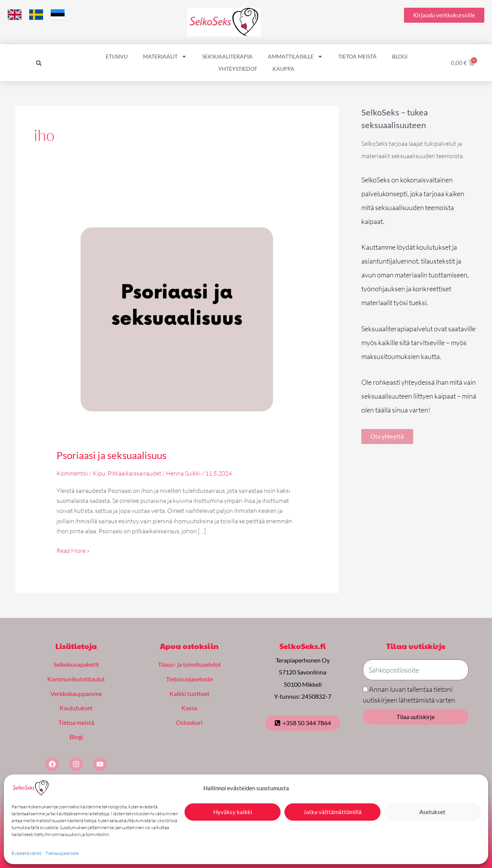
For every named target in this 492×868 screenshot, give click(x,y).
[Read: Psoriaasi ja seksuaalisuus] (177, 319)
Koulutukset (76, 708)
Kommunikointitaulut (76, 679)
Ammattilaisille (295, 57)
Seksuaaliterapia (227, 56)
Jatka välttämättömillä (332, 812)
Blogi (400, 56)
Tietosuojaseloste (62, 853)
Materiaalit (165, 57)
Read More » (73, 550)
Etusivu (117, 56)
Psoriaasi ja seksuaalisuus (111, 455)
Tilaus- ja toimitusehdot (189, 664)
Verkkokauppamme (76, 694)
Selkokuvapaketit (76, 664)
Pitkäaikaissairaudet (135, 473)
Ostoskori (189, 722)
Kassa (189, 708)
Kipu (99, 473)
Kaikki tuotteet (189, 694)
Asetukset (432, 812)
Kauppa (283, 69)
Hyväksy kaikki (233, 812)
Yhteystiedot (238, 69)
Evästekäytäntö (27, 853)
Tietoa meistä (357, 56)
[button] (39, 63)
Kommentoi (72, 473)
